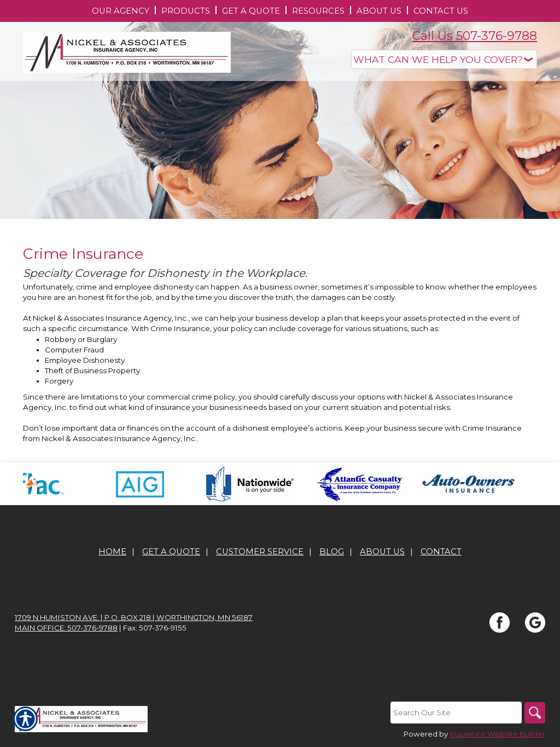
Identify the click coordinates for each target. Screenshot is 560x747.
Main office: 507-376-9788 (66, 628)
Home (112, 552)
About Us (382, 552)
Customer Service (260, 552)
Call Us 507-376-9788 (475, 36)
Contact (441, 552)
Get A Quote (171, 552)
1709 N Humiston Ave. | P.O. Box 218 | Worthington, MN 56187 (134, 617)
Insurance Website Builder (497, 734)
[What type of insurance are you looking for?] (444, 59)
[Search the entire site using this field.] (455, 713)
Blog (332, 552)
